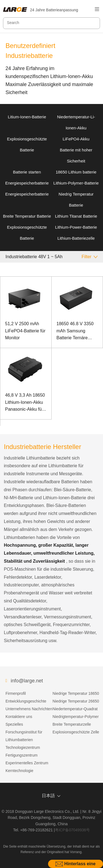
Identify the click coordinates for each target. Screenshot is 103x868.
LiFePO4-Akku (76, 139)
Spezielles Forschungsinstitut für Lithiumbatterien (24, 732)
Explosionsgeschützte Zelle (76, 732)
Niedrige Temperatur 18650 (76, 693)
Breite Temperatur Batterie (27, 216)
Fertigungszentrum (22, 755)
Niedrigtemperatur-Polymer (76, 717)
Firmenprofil (16, 693)
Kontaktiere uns (19, 717)
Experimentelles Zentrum (27, 763)
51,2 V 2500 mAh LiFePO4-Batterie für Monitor (25, 331)
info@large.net (27, 681)
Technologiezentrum (23, 747)
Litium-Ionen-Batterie (27, 117)
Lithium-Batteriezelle (76, 238)
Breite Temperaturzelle (72, 724)
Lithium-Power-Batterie (76, 227)
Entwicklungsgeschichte (26, 701)
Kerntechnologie (19, 771)
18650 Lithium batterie (76, 172)
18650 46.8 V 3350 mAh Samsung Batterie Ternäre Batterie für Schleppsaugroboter (76, 331)
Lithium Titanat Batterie (76, 216)
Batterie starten (27, 172)
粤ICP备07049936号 (73, 830)
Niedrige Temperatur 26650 (76, 701)
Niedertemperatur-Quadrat (75, 709)
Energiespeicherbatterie (27, 183)
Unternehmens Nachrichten (29, 709)
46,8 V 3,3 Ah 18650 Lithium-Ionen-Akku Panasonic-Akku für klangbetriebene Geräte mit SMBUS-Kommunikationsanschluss (26, 403)
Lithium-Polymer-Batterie (76, 183)
